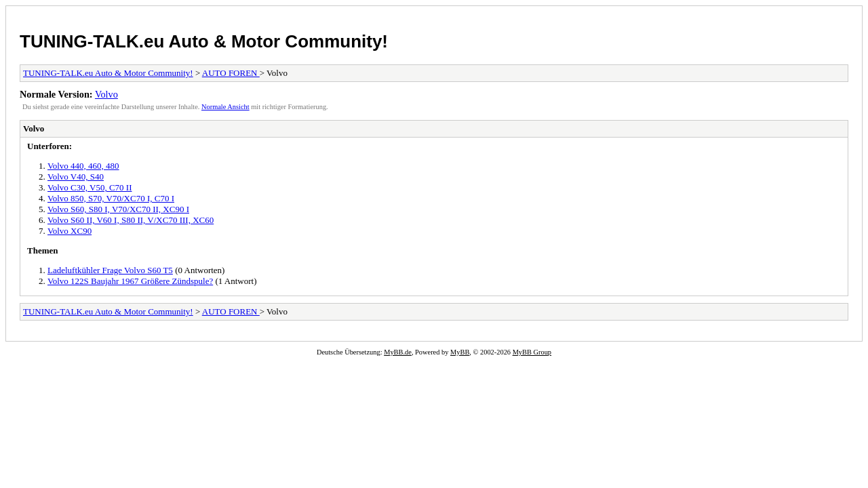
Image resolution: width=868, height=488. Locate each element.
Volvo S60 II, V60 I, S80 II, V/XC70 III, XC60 (131, 220)
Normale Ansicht (225, 107)
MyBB (460, 352)
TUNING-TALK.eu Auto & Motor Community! (204, 41)
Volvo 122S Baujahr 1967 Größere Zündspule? (130, 281)
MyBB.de (398, 352)
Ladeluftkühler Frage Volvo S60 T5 (110, 270)
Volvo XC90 (70, 231)
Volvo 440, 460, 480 (83, 166)
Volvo (106, 94)
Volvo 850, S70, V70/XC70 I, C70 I (111, 198)
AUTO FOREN (231, 73)
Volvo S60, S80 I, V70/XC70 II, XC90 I (118, 209)
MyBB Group (532, 352)
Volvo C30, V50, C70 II (90, 187)
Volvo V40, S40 (76, 177)
